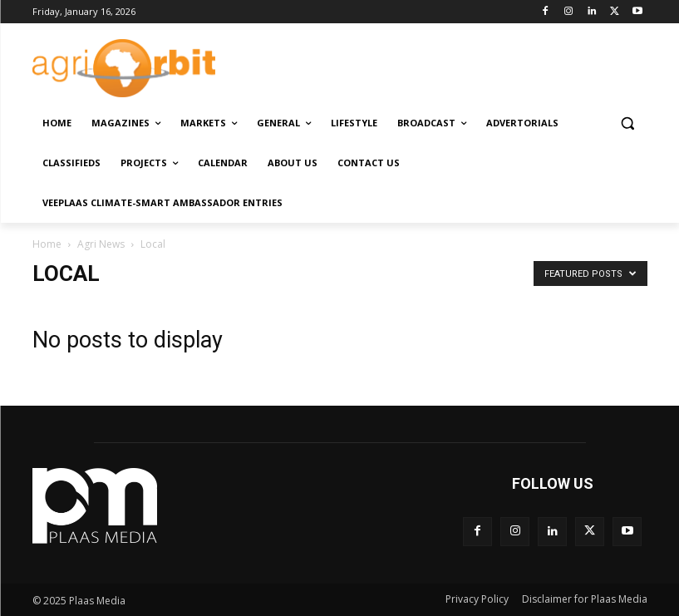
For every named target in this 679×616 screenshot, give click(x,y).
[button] (628, 123)
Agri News (101, 244)
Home (47, 244)
